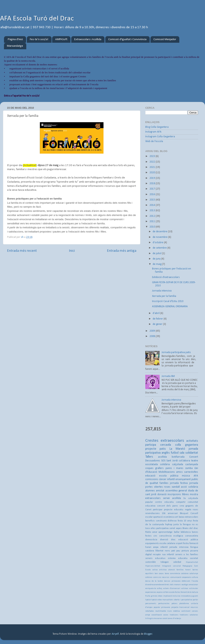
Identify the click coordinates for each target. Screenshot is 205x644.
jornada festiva (179, 483)
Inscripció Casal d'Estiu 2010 (168, 301)
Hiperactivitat (192, 562)
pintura (185, 551)
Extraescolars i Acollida (88, 39)
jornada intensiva (179, 547)
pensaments (151, 604)
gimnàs (154, 596)
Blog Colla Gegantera (157, 127)
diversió (164, 540)
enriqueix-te (151, 588)
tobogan (165, 562)
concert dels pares (167, 506)
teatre (195, 461)
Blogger (148, 634)
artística (163, 570)
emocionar (193, 585)
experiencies (151, 592)
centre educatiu (164, 502)
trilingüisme (151, 618)
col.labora (184, 461)
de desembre (160, 232)
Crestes (152, 441)
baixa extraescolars (188, 517)
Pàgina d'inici (15, 39)
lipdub (148, 600)
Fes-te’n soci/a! (39, 39)
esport (179, 543)
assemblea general (176, 491)
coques (149, 468)
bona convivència (172, 574)
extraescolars (172, 441)
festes (178, 592)
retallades (150, 611)
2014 (153, 205)
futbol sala (178, 453)
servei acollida (172, 498)
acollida (162, 457)
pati (173, 551)
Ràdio (148, 532)
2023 (153, 156)
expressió (161, 592)
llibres (185, 494)
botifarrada (178, 457)
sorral (172, 528)
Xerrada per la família (164, 296)
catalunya (194, 574)
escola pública (169, 476)
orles (153, 528)
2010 (153, 227)
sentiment (186, 611)
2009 (153, 331)
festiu (186, 543)
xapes (179, 528)
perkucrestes (164, 604)
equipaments (152, 543)
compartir (181, 502)
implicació (168, 596)
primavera (166, 607)
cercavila (166, 445)
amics (179, 472)
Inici (72, 251)
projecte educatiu (174, 510)
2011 (153, 221)
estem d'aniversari (172, 588)
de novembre (160, 237)
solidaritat (192, 453)
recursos (194, 607)
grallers (159, 468)
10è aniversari (170, 513)
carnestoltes (191, 472)
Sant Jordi (172, 461)
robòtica (176, 611)
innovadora (186, 596)
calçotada (178, 464)
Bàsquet (184, 513)
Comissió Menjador (165, 39)
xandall (176, 487)
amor (155, 532)
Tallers (149, 457)
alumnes (150, 491)
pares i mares (175, 468)
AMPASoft (61, 39)
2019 (153, 178)
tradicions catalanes (189, 615)
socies (166, 615)
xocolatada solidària (158, 464)
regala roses (191, 510)
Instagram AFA (153, 132)
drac (173, 540)
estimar (185, 588)
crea (182, 506)
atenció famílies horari (180, 570)
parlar (195, 600)
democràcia (151, 540)
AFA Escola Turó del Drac (37, 19)
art (177, 517)
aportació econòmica (164, 517)
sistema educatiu (178, 558)
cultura (195, 577)
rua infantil (168, 555)
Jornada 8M (168, 376)
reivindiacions (152, 513)
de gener (158, 324)
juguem (195, 596)
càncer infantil (167, 479)
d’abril (156, 313)
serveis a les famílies (187, 555)
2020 (153, 173)
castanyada (192, 464)
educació (150, 476)
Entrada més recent (22, 251)
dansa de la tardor (154, 581)
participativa (162, 528)
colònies (149, 577)
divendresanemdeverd (155, 585)
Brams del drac (190, 528)
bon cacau (159, 574)
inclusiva (176, 596)
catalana (185, 574)
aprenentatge (165, 532)
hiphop (169, 525)
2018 (153, 184)
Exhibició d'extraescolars (166, 277)
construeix (161, 521)
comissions (152, 479)
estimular (194, 588)
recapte (157, 555)
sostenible (151, 562)
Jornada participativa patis (176, 352)
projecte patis (156, 449)
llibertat (159, 551)
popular (157, 607)
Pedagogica (187, 566)
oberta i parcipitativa (183, 600)
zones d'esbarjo (174, 618)
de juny (157, 259)
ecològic (185, 585)
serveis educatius (155, 558)
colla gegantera (187, 445)
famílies (164, 483)
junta (176, 525)
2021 (153, 167)
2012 (153, 216)
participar (158, 510)
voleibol (177, 562)
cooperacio (186, 577)
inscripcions (174, 494)
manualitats (168, 600)
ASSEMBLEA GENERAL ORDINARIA (170, 307)
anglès (166, 453)
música (186, 476)
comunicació (176, 577)
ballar (177, 532)
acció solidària (189, 487)
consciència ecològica (171, 536)
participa (151, 445)
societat (194, 558)
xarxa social (162, 618)
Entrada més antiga (122, 251)
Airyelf (115, 634)
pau (178, 551)
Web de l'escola (154, 141)
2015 (153, 200)
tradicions (174, 615)
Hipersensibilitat (153, 566)
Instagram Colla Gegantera (160, 137)
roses (167, 487)
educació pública (188, 540)
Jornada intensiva (162, 291)
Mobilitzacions (167, 472)
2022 (153, 162)
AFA (196, 476)
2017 (153, 189)
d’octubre (158, 243)
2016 (153, 194)
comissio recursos (161, 577)
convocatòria (192, 536)
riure (169, 611)
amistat (160, 491)
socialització (157, 615)
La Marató (177, 449)
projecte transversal (180, 607)
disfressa (172, 521)
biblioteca (186, 532)
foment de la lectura (189, 592)
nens (167, 551)
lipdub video (157, 600)
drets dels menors (173, 585)
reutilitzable (161, 611)
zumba (189, 468)
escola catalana (167, 543)
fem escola (170, 592)
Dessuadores (153, 461)
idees (160, 596)
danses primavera (172, 581)
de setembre (160, 248)
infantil (164, 547)
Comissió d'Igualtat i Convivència (127, 39)
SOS (163, 461)
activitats (192, 441)
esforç (160, 588)
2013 (153, 211)
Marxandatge (15, 46)
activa (155, 570)
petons (175, 604)
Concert (194, 457)
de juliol (157, 253)
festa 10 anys (185, 521)
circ (155, 536)
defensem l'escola (190, 581)
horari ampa (152, 547)
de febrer (158, 319)
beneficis (150, 521)
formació (194, 543)
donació (162, 494)
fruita (148, 596)
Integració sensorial (171, 566)
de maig (157, 264)
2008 (153, 336)
